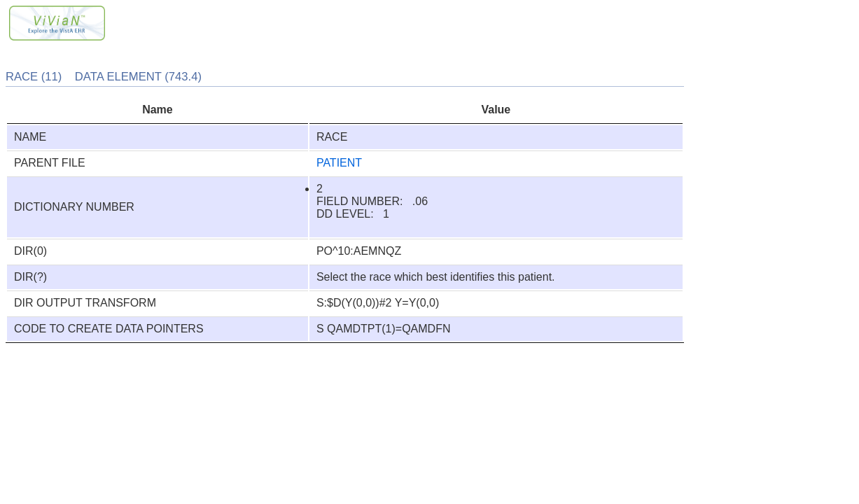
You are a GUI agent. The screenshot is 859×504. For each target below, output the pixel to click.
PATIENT (339, 163)
